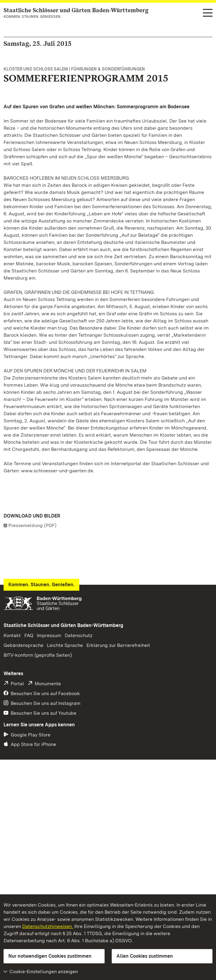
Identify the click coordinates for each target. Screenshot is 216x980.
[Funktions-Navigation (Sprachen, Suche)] (208, 13)
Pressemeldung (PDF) (32, 525)
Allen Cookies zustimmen (145, 956)
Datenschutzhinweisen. (48, 926)
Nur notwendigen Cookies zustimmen (50, 956)
